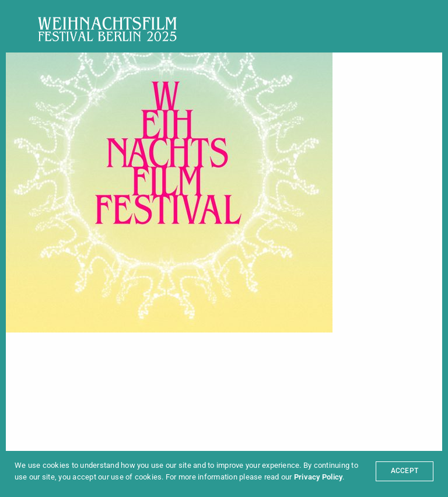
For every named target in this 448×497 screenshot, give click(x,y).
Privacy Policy (318, 477)
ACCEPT (405, 471)
